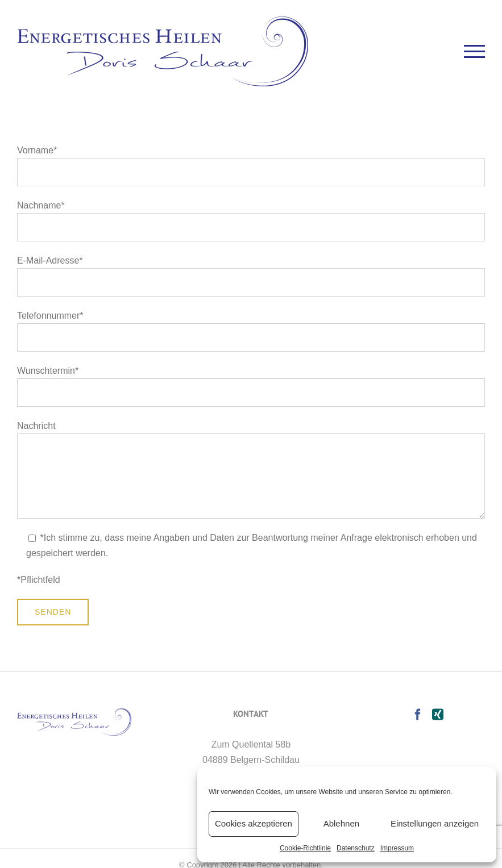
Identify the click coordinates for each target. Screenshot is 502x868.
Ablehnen (341, 823)
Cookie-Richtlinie (305, 848)
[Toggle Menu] (475, 51)
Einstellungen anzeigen (435, 823)
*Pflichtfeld (39, 580)
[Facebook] (418, 715)
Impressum (397, 848)
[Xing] (438, 715)
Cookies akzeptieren (254, 823)
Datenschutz (356, 848)
